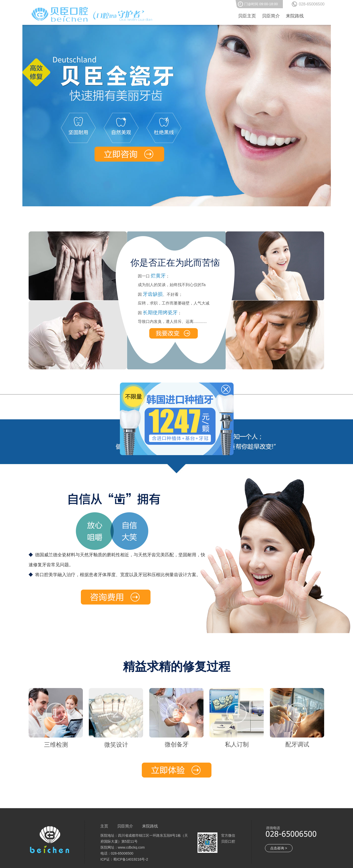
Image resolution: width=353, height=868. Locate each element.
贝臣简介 (271, 16)
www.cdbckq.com (131, 847)
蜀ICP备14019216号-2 (131, 859)
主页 (104, 826)
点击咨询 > (279, 848)
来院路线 (295, 16)
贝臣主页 (247, 16)
